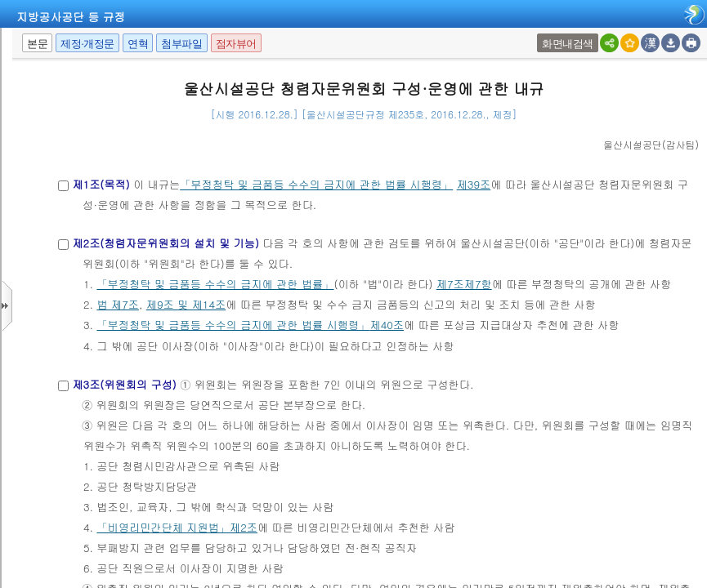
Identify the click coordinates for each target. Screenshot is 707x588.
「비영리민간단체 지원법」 (163, 527)
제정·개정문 (87, 44)
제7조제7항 (464, 284)
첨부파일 (181, 44)
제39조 (474, 184)
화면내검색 (568, 44)
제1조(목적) (101, 184)
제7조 (125, 304)
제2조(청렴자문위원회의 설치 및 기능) (165, 243)
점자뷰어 (236, 44)
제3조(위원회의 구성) (124, 384)
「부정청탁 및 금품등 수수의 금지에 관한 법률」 (215, 284)
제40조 (387, 325)
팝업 (539, 34)
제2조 (244, 527)
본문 (37, 44)
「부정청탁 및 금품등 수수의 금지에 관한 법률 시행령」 (316, 184)
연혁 (138, 44)
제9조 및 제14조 (186, 304)
